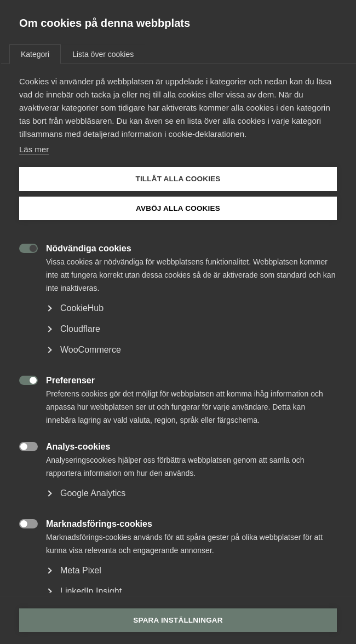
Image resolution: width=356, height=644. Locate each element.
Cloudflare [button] (80, 329)
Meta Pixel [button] (81, 570)
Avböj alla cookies (178, 208)
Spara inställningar (178, 620)
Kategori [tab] (35, 54)
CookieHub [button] (82, 308)
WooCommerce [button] (91, 350)
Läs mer (34, 149)
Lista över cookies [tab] (103, 54)
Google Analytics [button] (93, 493)
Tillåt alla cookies (178, 179)
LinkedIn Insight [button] (91, 591)
